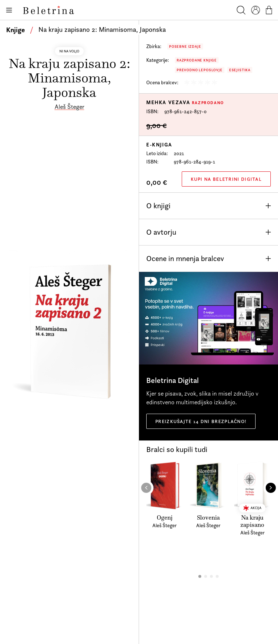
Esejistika (240, 70)
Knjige (16, 30)
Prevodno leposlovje (200, 70)
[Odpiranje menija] (9, 10)
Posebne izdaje (185, 46)
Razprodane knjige (197, 60)
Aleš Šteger (69, 107)
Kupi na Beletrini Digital (226, 179)
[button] (200, 576)
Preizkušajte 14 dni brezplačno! (201, 421)
